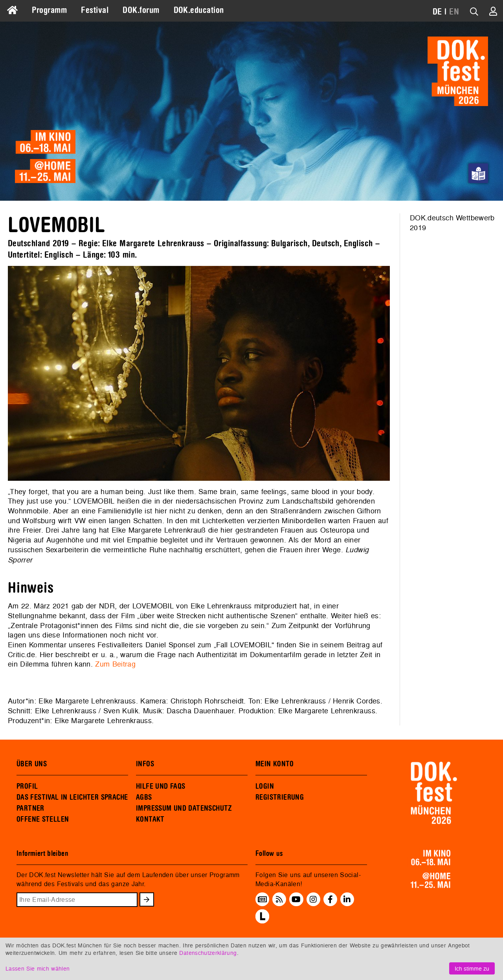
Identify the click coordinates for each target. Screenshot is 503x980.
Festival (95, 10)
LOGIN (265, 786)
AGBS (144, 797)
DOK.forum (141, 10)
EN (454, 12)
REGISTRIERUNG (280, 797)
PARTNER (30, 808)
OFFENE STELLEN (43, 819)
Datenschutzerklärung (208, 953)
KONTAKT (150, 819)
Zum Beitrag (115, 664)
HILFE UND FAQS (161, 786)
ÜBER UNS (32, 764)
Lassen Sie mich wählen (38, 968)
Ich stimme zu (472, 968)
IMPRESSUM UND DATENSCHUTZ (184, 808)
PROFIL (27, 786)
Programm (49, 10)
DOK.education (199, 10)
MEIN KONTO (275, 764)
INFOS (145, 764)
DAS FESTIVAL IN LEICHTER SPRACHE (72, 797)
